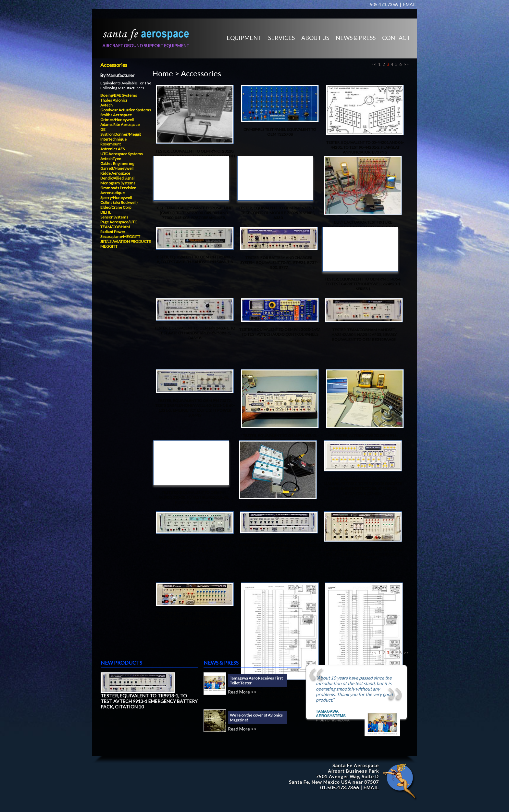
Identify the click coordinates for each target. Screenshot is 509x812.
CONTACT (396, 38)
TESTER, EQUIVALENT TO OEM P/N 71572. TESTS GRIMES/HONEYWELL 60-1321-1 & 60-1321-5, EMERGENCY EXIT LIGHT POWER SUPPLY (195, 408)
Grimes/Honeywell (117, 120)
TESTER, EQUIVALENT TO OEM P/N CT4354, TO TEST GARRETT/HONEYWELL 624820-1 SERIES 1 (363, 284)
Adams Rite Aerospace (120, 125)
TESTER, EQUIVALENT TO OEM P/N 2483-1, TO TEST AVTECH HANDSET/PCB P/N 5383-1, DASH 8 (195, 333)
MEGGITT (109, 246)
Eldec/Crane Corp (116, 207)
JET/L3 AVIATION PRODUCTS (125, 241)
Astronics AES (112, 149)
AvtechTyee (111, 159)
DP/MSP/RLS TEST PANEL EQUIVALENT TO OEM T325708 (280, 132)
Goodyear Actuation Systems (126, 110)
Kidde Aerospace (115, 173)
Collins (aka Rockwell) (119, 202)
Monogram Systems (118, 183)
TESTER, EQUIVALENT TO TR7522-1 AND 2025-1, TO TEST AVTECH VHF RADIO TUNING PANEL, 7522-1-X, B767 (195, 546)
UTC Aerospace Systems (122, 154)
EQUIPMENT (244, 38)
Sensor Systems (114, 217)
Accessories (114, 65)
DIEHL (106, 212)
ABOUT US (315, 38)
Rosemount (111, 144)
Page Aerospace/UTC (119, 222)
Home (163, 73)
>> (406, 64)
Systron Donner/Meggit (121, 134)
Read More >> (242, 692)
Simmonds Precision (118, 188)
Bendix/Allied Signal (117, 178)
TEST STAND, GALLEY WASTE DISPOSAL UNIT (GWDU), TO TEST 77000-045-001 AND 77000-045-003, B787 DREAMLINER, (194, 213)
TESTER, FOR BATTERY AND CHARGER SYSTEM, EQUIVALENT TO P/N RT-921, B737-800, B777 (279, 262)
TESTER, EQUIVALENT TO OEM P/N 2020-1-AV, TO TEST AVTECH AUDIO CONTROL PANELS (280, 332)
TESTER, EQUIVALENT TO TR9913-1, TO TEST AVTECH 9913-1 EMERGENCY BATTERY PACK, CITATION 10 (279, 546)
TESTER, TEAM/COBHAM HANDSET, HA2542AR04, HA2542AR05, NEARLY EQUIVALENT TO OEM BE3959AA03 (364, 335)
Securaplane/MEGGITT (120, 237)
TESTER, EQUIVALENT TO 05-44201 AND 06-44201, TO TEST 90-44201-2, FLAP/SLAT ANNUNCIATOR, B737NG (365, 147)
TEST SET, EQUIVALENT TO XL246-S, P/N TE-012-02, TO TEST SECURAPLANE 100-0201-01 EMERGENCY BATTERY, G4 (195, 618)
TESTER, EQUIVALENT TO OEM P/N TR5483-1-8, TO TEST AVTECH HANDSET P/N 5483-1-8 (195, 259)
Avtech (106, 105)
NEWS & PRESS (356, 38)
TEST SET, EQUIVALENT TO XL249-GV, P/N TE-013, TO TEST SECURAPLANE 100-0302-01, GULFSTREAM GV (363, 554)
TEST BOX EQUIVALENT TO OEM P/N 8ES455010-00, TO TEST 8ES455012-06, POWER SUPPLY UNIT (194, 497)
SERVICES (281, 38)
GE (103, 129)
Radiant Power (113, 232)
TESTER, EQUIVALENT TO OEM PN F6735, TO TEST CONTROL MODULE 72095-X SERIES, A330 (278, 213)
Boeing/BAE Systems (119, 95)
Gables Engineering (117, 163)
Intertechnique (113, 139)
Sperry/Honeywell (116, 198)
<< (374, 64)
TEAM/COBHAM (115, 227)
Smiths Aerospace (116, 115)
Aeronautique (112, 193)
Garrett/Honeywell (117, 168)
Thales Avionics (114, 100)
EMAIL (410, 4)
